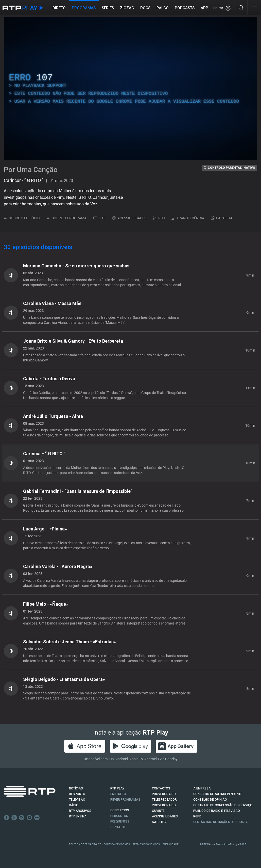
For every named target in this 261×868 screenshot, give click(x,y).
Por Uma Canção (31, 170)
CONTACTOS (161, 788)
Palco (163, 8)
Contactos (119, 827)
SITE (99, 218)
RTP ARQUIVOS (80, 811)
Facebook (7, 818)
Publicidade (171, 844)
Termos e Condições (146, 844)
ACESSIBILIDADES (129, 218)
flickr (37, 818)
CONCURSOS (120, 810)
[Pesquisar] (241, 8)
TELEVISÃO (77, 800)
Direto (59, 8)
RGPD (197, 816)
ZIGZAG (127, 8)
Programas (84, 8)
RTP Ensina (78, 816)
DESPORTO (77, 794)
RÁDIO (74, 805)
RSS (159, 218)
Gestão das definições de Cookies (221, 822)
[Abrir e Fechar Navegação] (254, 8)
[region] (130, 88)
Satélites (160, 822)
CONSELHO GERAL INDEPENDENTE (218, 794)
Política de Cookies (117, 844)
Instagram (22, 818)
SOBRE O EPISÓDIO (22, 218)
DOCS (145, 8)
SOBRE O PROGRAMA (67, 218)
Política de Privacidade (85, 844)
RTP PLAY (117, 788)
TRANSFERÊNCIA (188, 218)
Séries (108, 8)
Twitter (14, 818)
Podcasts (185, 8)
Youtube (29, 818)
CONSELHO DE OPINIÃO (210, 800)
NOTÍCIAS (76, 788)
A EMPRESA (202, 788)
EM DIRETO (118, 794)
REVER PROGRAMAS (125, 800)
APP (204, 8)
